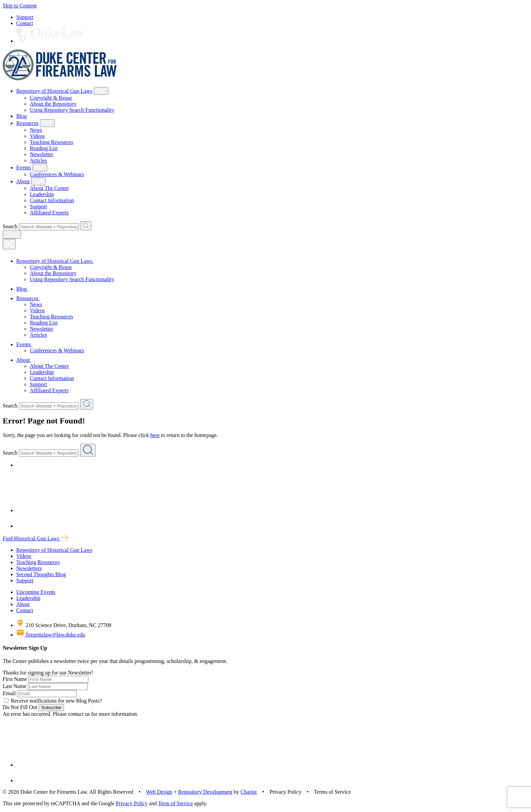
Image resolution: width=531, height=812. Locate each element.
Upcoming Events (36, 592)
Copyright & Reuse (51, 98)
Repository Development (205, 792)
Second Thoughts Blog (41, 574)
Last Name (15, 686)
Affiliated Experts (49, 213)
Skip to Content (20, 6)
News (36, 130)
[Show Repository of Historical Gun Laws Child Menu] (101, 91)
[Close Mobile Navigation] (9, 244)
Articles (38, 160)
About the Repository (53, 104)
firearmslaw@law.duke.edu (51, 635)
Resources (27, 123)
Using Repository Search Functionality (72, 110)
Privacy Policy (132, 803)
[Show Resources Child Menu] (47, 123)
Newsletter (41, 154)
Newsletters (29, 568)
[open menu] (12, 235)
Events (24, 168)
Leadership (42, 194)
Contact (25, 23)
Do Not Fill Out (20, 707)
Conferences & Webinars (57, 174)
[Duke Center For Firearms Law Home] (60, 78)
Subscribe (51, 707)
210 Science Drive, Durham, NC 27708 (64, 625)
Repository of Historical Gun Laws (54, 91)
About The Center (49, 188)
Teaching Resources (51, 142)
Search (10, 226)
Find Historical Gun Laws (35, 538)
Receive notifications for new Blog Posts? (53, 701)
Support (25, 17)
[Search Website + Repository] (86, 226)
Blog (22, 116)
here (155, 435)
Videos (37, 136)
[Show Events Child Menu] (40, 168)
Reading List (44, 148)
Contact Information (52, 200)
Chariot (249, 792)
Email (9, 693)
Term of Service (176, 803)
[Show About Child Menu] (38, 181)
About (23, 181)
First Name (15, 679)
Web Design (159, 792)
